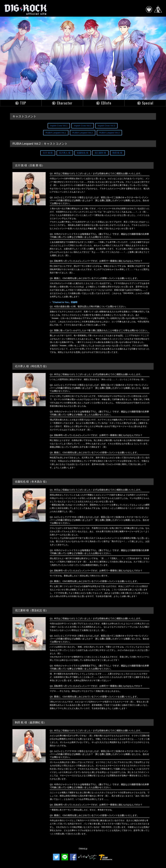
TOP (23, 103)
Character (65, 103)
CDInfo (106, 103)
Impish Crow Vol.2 (83, 126)
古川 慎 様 (48, 153)
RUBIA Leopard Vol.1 (56, 133)
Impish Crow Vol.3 (106, 126)
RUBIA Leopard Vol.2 (83, 133)
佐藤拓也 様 (83, 153)
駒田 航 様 (117, 153)
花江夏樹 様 (100, 153)
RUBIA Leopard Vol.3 (109, 133)
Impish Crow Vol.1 (59, 126)
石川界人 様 (65, 153)
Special (148, 103)
